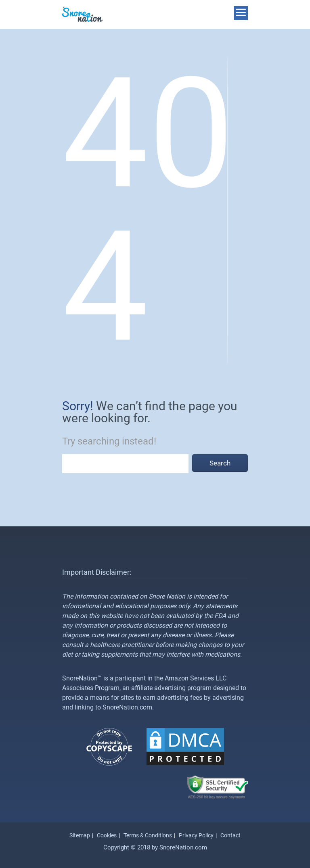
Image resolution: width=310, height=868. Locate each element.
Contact (230, 835)
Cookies (107, 835)
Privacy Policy (196, 835)
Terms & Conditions (148, 835)
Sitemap (80, 835)
